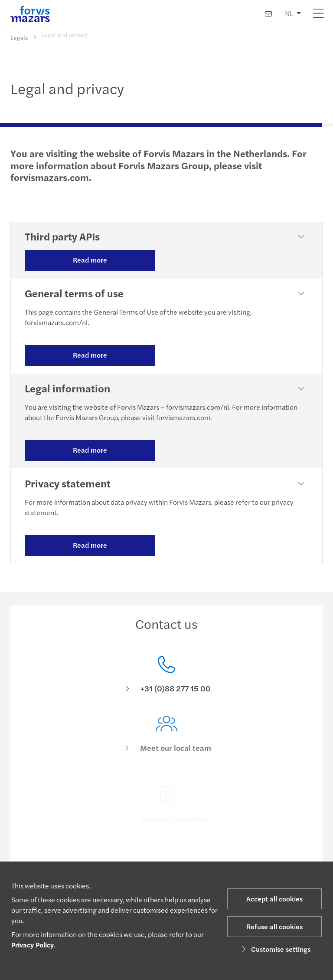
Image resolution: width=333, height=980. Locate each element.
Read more (90, 260)
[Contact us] (268, 14)
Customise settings (275, 949)
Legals (19, 37)
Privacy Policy (33, 945)
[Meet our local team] (166, 744)
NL (289, 13)
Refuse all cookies (274, 926)
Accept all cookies (274, 899)
